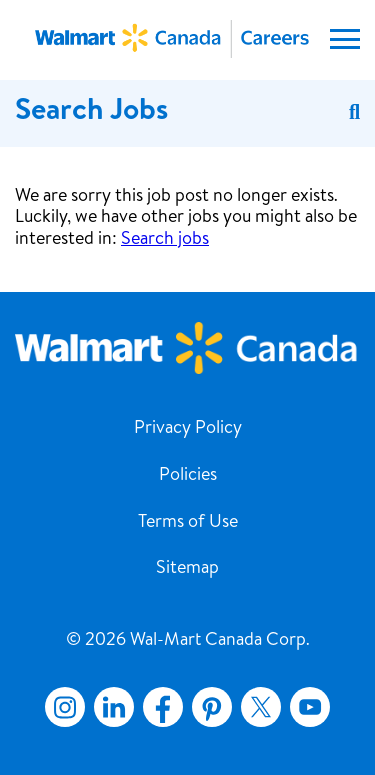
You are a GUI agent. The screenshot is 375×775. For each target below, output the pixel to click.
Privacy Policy (188, 429)
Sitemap (187, 569)
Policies (188, 476)
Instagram (65, 707)
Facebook (159, 707)
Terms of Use (188, 523)
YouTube (310, 707)
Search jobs (165, 240)
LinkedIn (114, 707)
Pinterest (212, 707)
